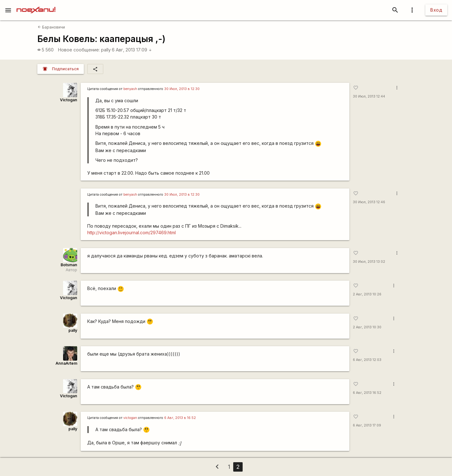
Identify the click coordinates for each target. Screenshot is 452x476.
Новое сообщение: (79, 50)
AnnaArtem (66, 363)
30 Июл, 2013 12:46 (369, 202)
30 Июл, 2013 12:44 (369, 96)
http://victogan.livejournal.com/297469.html (132, 233)
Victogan (69, 100)
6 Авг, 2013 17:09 (132, 50)
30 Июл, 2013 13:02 (369, 262)
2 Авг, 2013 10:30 (367, 327)
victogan (130, 418)
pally (106, 50)
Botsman (69, 265)
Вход (436, 10)
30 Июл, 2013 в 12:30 (182, 89)
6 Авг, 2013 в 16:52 (180, 418)
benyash (130, 89)
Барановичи (51, 27)
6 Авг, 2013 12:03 (367, 360)
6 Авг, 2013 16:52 (367, 393)
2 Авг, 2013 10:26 (367, 294)
